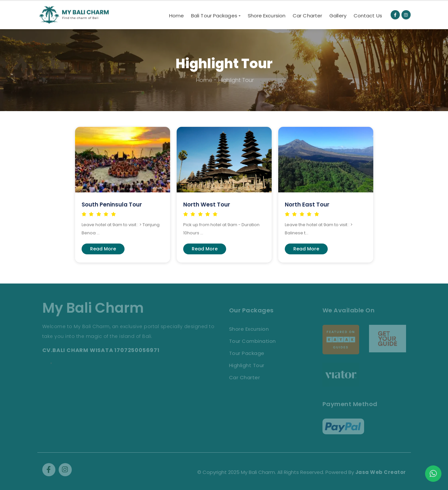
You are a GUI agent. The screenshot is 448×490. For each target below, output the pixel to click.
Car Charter (307, 16)
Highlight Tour (247, 365)
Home (176, 16)
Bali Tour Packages (214, 16)
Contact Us (368, 16)
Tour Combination (253, 341)
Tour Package (247, 353)
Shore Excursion (267, 16)
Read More (103, 249)
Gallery (338, 16)
